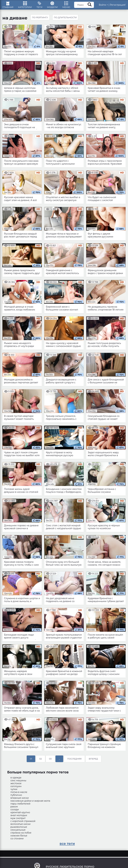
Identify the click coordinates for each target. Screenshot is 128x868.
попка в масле (19, 794)
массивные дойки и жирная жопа (30, 802)
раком (14, 808)
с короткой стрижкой (23, 823)
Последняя (74, 760)
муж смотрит (18, 820)
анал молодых (19, 817)
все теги (67, 845)
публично (16, 796)
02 (41, 760)
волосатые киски (21, 825)
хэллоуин (16, 788)
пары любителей (20, 805)
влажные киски (20, 799)
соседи (15, 811)
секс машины (18, 782)
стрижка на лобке (21, 834)
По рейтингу (40, 19)
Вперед (93, 760)
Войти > (107, 6)
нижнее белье (19, 837)
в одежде (16, 779)
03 (50, 760)
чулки (14, 791)
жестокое (16, 785)
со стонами (17, 840)
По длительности (66, 19)
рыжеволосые (19, 828)
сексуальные (18, 831)
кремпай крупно (20, 814)
